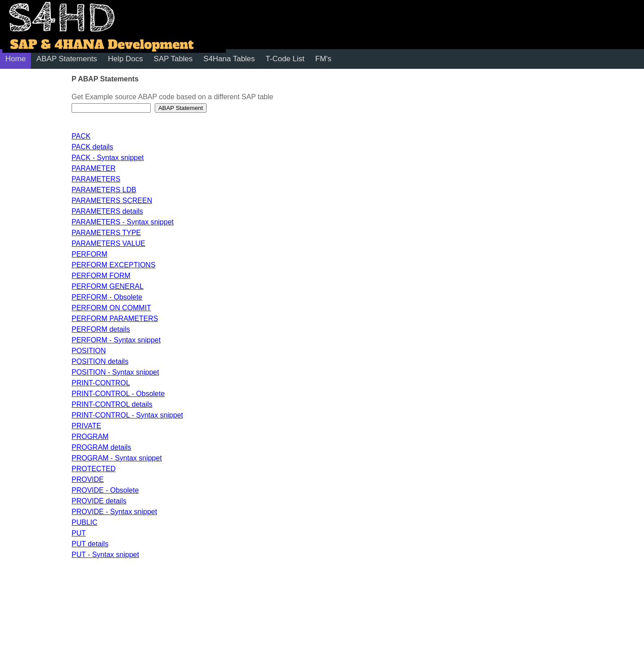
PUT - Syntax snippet (105, 555)
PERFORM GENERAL (108, 286)
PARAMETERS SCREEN (112, 201)
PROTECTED (94, 469)
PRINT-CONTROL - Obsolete (118, 394)
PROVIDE (88, 479)
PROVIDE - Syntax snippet (114, 512)
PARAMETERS (96, 179)
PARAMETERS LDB (104, 190)
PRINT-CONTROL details (112, 404)
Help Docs (125, 59)
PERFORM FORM (101, 276)
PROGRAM (90, 437)
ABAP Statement (181, 108)
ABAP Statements (67, 59)
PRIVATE (86, 426)
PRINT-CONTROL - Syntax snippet (127, 415)
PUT (79, 533)
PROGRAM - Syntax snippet (117, 458)
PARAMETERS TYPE (106, 233)
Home (15, 59)
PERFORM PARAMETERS (115, 319)
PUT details (90, 544)
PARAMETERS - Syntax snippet (123, 222)
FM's (323, 59)
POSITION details (100, 361)
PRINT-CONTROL (101, 383)
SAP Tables (173, 59)
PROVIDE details (99, 501)
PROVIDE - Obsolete (105, 490)
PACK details (92, 147)
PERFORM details (101, 329)
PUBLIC (85, 522)
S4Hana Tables (229, 59)
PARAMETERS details (107, 211)
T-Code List (285, 59)
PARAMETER (93, 168)
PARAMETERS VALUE (108, 243)
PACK (81, 136)
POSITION (89, 351)
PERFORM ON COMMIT (111, 308)
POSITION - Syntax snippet (115, 372)
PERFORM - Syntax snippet (116, 340)
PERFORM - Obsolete (107, 297)
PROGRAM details (101, 447)
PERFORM (89, 254)
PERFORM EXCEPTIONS (114, 265)
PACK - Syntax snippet (108, 158)
